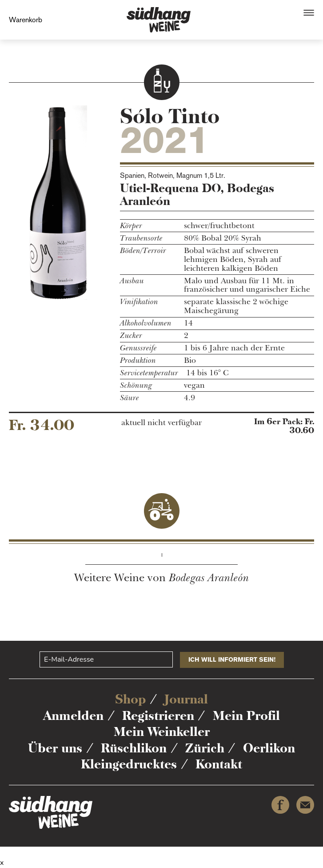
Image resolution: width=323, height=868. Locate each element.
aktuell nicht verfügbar (161, 423)
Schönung (136, 386)
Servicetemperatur (149, 373)
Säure (130, 398)
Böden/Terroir (143, 251)
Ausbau (132, 281)
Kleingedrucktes (129, 764)
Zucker (131, 336)
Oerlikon (269, 748)
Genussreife (138, 348)
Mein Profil (246, 715)
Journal (186, 699)
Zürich (205, 748)
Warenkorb (26, 20)
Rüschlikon (134, 748)
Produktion (138, 361)
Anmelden (73, 715)
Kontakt (219, 764)
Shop (130, 699)
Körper (131, 226)
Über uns (55, 748)
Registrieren (158, 715)
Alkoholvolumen (146, 323)
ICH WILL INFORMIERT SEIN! (232, 660)
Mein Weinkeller (162, 731)
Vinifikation (139, 302)
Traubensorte (141, 238)
